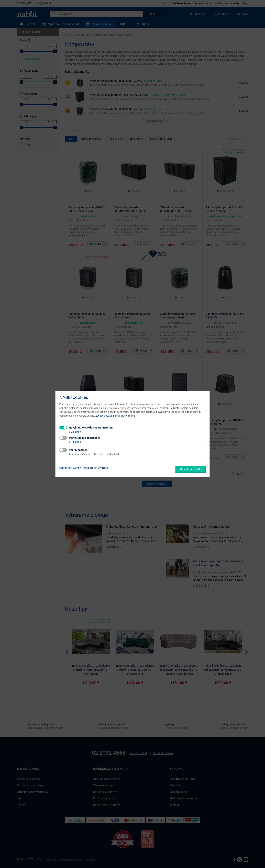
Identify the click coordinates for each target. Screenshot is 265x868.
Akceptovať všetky (191, 469)
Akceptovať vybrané (96, 468)
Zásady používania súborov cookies (115, 416)
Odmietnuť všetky (70, 468)
